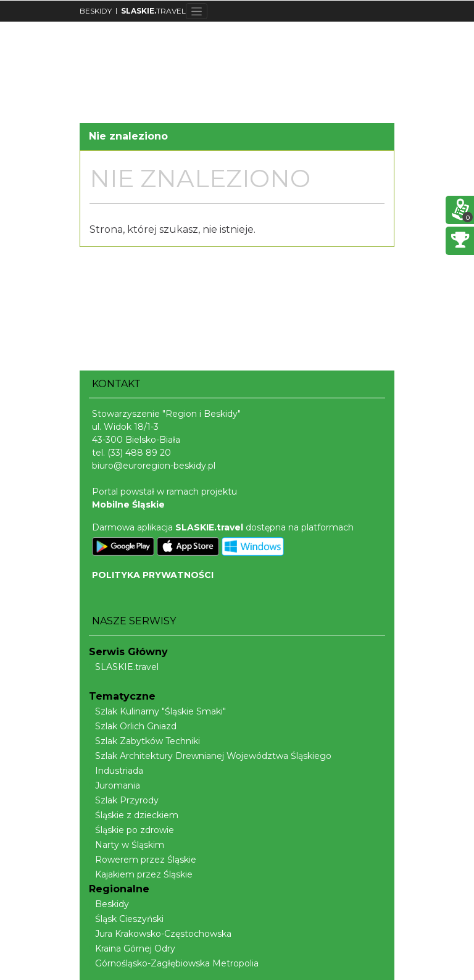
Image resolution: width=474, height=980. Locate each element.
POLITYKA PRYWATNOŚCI (153, 575)
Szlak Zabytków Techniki (144, 741)
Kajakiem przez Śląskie (141, 874)
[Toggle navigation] (197, 11)
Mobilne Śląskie (128, 505)
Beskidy (109, 904)
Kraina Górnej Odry (132, 949)
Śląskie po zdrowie (131, 830)
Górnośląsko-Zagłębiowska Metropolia (174, 963)
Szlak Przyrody (124, 800)
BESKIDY (96, 11)
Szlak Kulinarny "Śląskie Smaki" (157, 711)
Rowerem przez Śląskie (143, 860)
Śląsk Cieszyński (126, 919)
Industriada (116, 771)
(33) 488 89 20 (139, 453)
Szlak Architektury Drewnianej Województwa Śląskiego (210, 756)
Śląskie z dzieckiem (134, 815)
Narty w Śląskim (127, 845)
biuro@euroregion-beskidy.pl (154, 466)
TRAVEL (153, 11)
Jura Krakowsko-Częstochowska (160, 934)
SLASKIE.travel (124, 667)
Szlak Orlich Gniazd (133, 726)
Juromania (114, 785)
